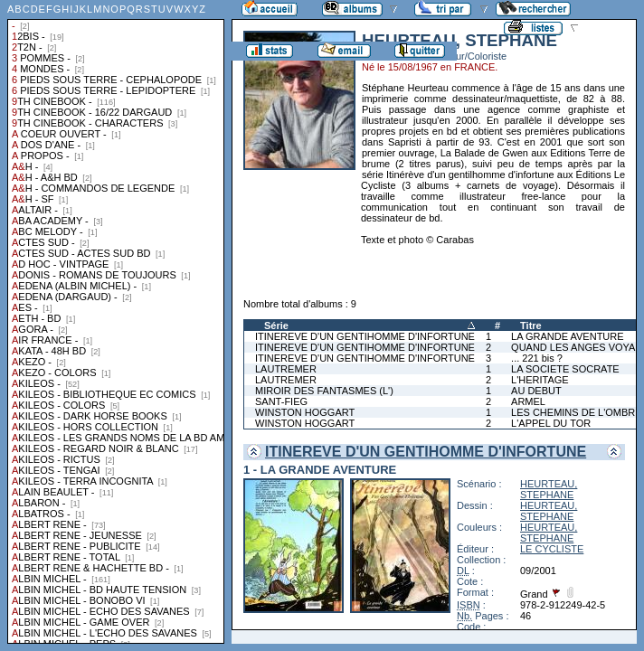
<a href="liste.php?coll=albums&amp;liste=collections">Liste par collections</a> (116, 322)
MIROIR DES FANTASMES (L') (324, 391)
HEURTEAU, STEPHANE (549, 489)
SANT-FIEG (281, 401)
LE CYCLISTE (552, 549)
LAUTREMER (286, 369)
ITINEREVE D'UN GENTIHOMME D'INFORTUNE (365, 336)
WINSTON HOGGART (305, 412)
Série (276, 325)
